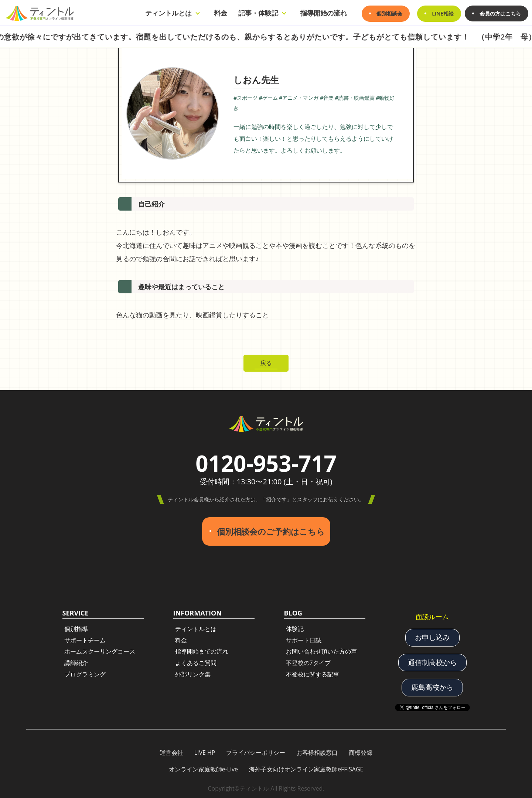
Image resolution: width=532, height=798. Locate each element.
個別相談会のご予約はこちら (271, 531)
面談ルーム (432, 616)
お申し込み (432, 637)
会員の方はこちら (500, 13)
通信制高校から (432, 662)
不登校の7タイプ (308, 662)
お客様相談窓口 (317, 752)
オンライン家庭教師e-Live (204, 769)
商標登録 (361, 752)
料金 (221, 13)
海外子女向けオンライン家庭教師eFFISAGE (306, 769)
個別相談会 (389, 13)
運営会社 (171, 752)
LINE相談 (443, 13)
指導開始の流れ (324, 13)
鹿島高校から (432, 687)
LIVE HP (205, 752)
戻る (266, 363)
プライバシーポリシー (256, 752)
